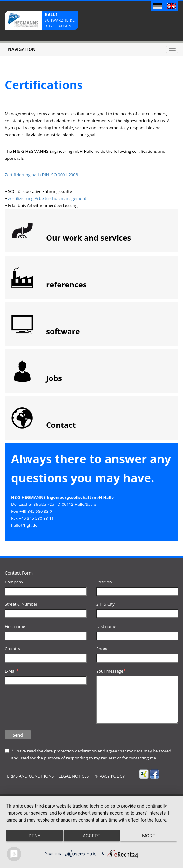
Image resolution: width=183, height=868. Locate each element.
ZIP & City (105, 604)
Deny (35, 836)
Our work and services (88, 238)
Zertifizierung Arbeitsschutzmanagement (47, 198)
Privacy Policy (109, 776)
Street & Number (21, 604)
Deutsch (158, 7)
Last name (106, 626)
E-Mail (12, 671)
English (171, 7)
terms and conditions (29, 776)
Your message (111, 671)
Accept (91, 836)
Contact (61, 425)
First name (15, 626)
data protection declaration (70, 751)
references (66, 284)
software (63, 331)
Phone (102, 649)
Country (12, 649)
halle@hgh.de (24, 525)
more (149, 836)
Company (14, 582)
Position (104, 582)
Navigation (22, 49)
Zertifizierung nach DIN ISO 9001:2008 (42, 175)
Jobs (54, 378)
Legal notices (74, 776)
